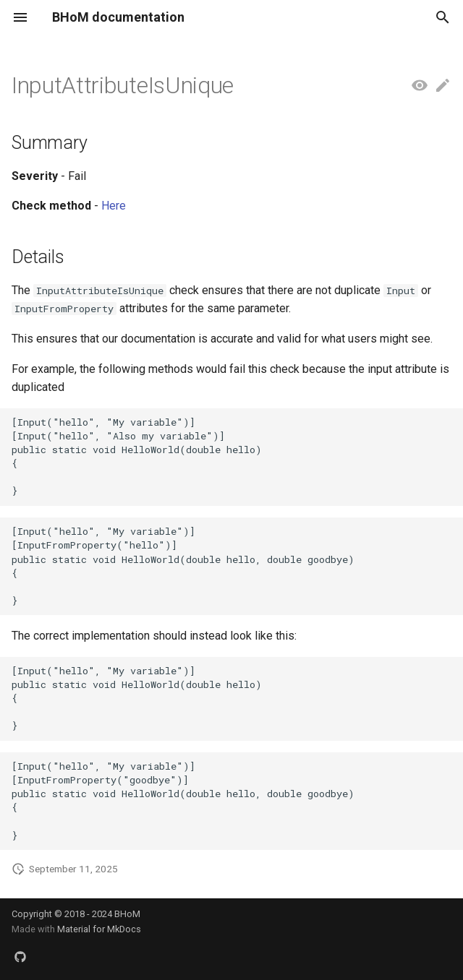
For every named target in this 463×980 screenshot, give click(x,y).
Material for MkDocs (99, 929)
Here (114, 206)
